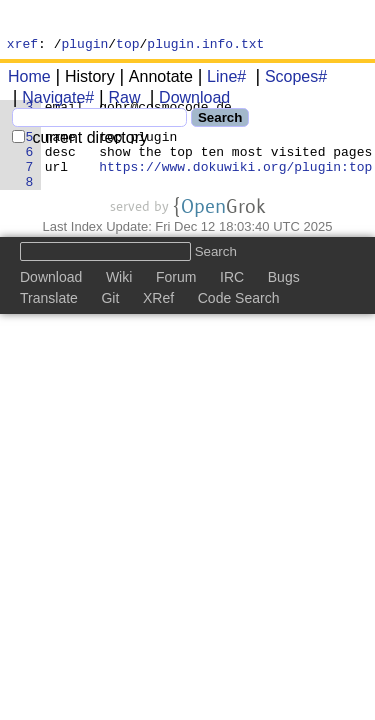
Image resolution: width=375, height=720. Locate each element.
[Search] (99, 120)
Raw (117, 100)
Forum (176, 301)
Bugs (284, 301)
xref (22, 46)
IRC (232, 301)
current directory (80, 140)
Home (29, 79)
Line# (219, 79)
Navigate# (51, 100)
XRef (158, 322)
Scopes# (289, 79)
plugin (85, 46)
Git (110, 322)
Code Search (239, 322)
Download (187, 100)
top (127, 46)
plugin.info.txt (205, 46)
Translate (49, 322)
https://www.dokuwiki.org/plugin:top (236, 187)
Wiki (119, 301)
